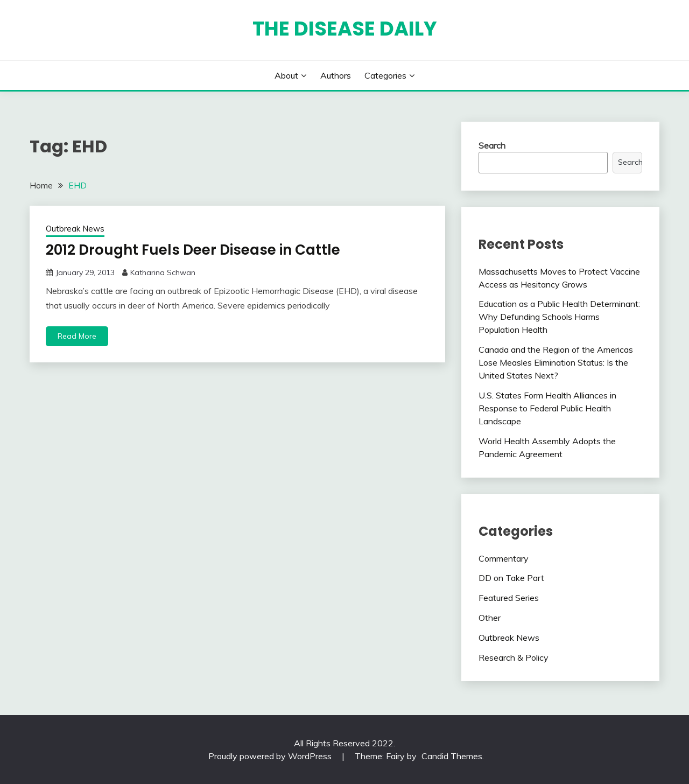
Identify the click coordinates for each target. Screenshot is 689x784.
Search (492, 145)
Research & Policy (514, 657)
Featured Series (509, 598)
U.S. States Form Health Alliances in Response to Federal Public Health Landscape (547, 408)
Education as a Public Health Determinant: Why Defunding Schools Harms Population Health (559, 317)
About (286, 75)
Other (490, 618)
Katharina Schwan (163, 272)
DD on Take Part (511, 578)
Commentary (504, 558)
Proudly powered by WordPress (271, 756)
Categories (385, 75)
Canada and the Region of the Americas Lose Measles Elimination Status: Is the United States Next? (556, 362)
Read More (77, 336)
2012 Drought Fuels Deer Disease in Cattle (193, 250)
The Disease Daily (345, 29)
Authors (336, 75)
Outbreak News (75, 229)
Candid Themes (452, 756)
